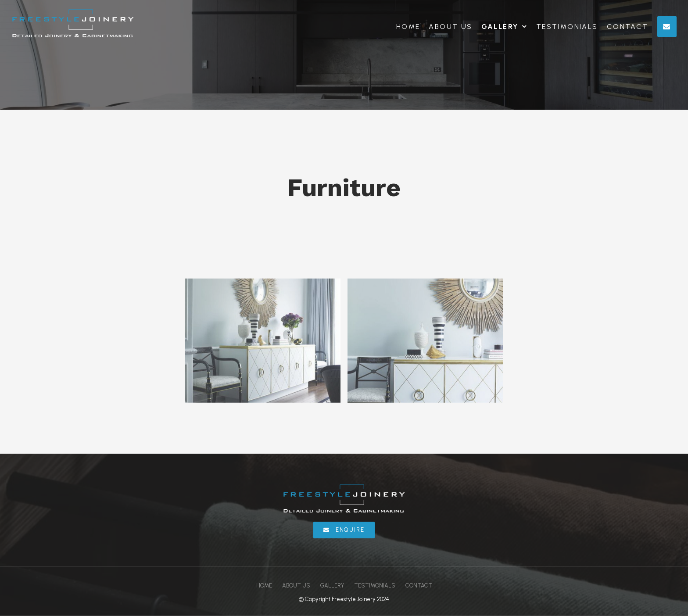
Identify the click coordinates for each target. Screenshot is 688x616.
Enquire (350, 530)
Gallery (500, 27)
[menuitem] (264, 586)
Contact (628, 27)
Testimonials (567, 27)
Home (408, 27)
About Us (450, 27)
